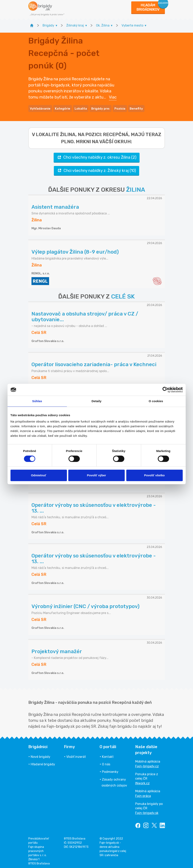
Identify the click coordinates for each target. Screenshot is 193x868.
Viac (113, 96)
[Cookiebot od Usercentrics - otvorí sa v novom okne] (165, 390)
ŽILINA (136, 188)
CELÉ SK (123, 295)
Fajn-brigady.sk (147, 811)
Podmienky (110, 770)
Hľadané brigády (43, 763)
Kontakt (108, 755)
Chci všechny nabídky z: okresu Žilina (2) (97, 156)
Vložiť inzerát (76, 755)
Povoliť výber (96, 475)
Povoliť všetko (154, 475)
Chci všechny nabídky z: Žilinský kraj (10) (96, 169)
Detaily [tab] (97, 401)
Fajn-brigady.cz (147, 765)
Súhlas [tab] (37, 401)
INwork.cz (142, 782)
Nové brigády (40, 755)
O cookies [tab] (156, 401)
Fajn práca (143, 794)
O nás (106, 763)
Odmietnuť (39, 475)
